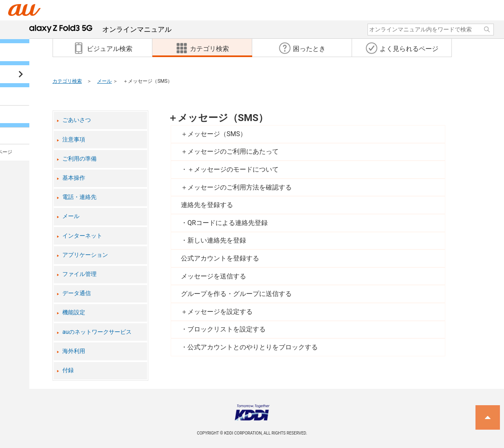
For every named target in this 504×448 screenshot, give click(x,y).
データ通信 (77, 293)
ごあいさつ (77, 120)
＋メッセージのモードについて (233, 169)
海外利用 (74, 351)
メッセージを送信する (213, 276)
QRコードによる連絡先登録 (228, 223)
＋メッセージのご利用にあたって (230, 151)
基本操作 (74, 178)
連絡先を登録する (207, 205)
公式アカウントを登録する (220, 258)
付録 (68, 370)
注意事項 (74, 140)
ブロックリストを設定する (227, 329)
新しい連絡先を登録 (217, 240)
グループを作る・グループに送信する (236, 294)
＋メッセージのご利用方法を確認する (236, 187)
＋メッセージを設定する (217, 312)
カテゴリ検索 (67, 81)
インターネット (82, 236)
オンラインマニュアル (97, 29)
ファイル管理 (79, 274)
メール (104, 81)
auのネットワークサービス (97, 332)
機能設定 (74, 312)
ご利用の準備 (79, 159)
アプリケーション (85, 255)
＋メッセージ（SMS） (218, 118)
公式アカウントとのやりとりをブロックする (253, 347)
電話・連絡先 (79, 197)
